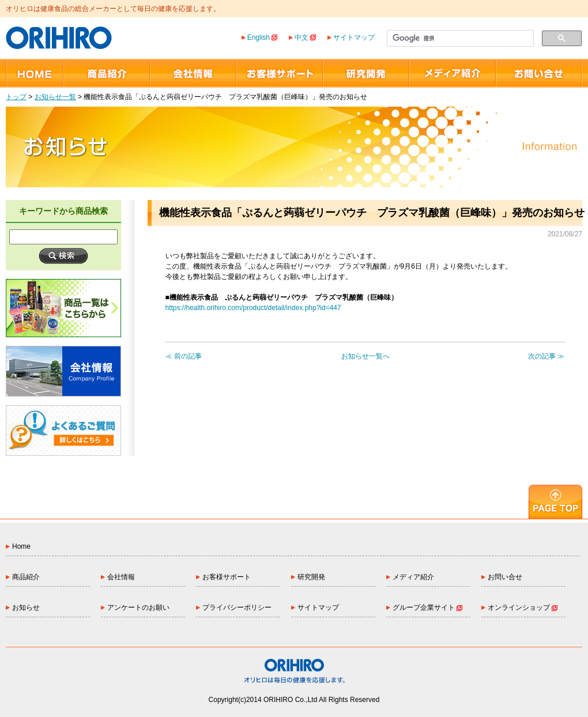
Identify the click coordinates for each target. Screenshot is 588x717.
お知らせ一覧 (55, 97)
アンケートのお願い (138, 607)
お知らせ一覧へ (365, 356)
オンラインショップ (523, 607)
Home (21, 546)
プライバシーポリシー (237, 607)
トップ (16, 97)
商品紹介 (26, 577)
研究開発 (311, 577)
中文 (305, 37)
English (262, 37)
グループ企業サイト (427, 607)
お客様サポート (227, 577)
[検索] (459, 39)
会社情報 (121, 577)
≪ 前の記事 (184, 356)
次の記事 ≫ (546, 356)
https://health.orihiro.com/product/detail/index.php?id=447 (253, 308)
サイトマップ (354, 37)
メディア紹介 (413, 577)
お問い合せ (505, 577)
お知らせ (26, 607)
